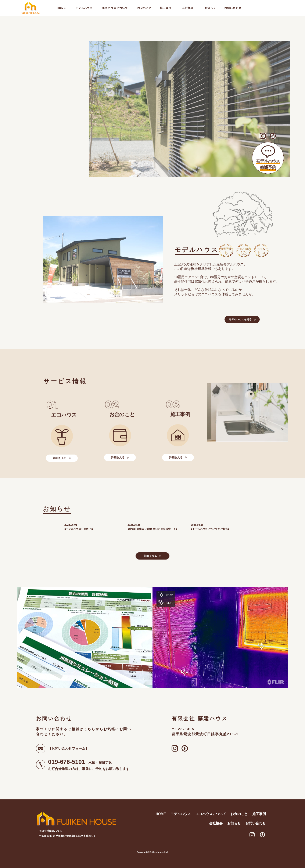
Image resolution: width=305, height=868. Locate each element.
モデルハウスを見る (242, 319)
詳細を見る (62, 458)
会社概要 (188, 8)
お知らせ (210, 8)
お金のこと (144, 8)
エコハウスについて (115, 8)
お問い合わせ (233, 8)
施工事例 (166, 8)
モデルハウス (84, 8)
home (61, 8)
